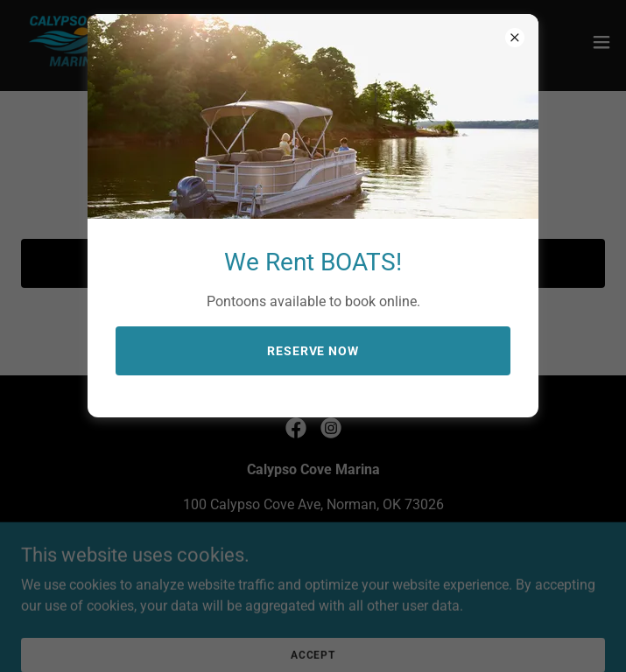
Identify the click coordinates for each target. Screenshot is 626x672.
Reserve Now (313, 351)
